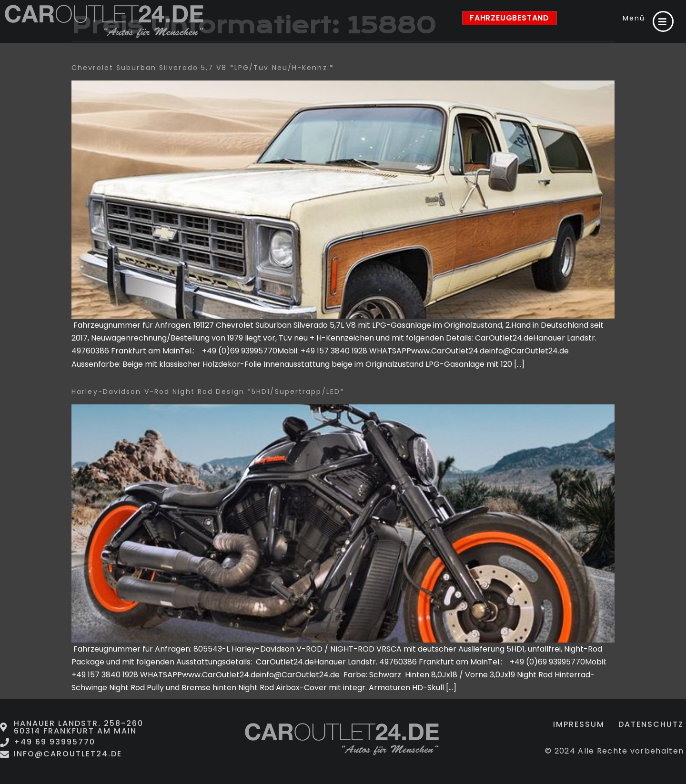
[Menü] (663, 21)
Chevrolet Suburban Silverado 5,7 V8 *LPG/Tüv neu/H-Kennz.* (203, 68)
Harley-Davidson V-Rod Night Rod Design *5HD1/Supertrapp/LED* (208, 392)
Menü (634, 18)
